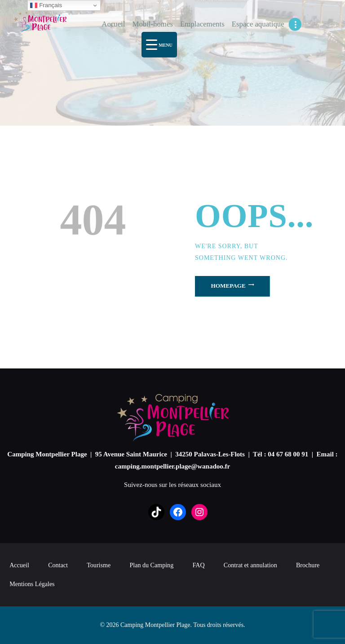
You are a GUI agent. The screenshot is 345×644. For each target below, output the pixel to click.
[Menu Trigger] (159, 45)
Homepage (228, 286)
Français (46, 5)
